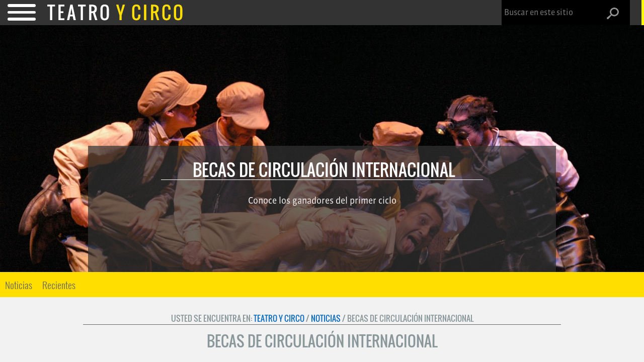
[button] (617, 13)
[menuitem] (19, 285)
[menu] (40, 285)
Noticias (19, 285)
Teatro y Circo (279, 318)
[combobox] (554, 12)
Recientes (59, 285)
